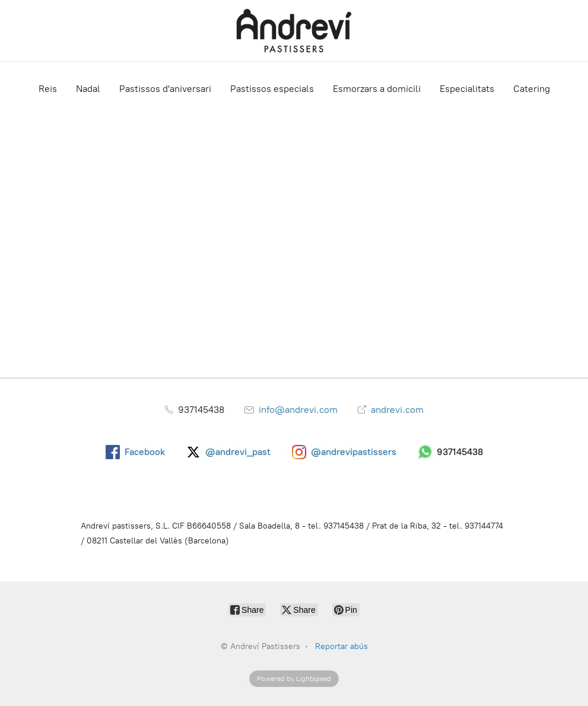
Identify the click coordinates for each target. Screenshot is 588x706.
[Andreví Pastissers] (294, 31)
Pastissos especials (272, 89)
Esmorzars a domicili (377, 89)
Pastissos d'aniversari (165, 89)
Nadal (88, 89)
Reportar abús (341, 646)
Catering (532, 89)
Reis (48, 89)
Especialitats (467, 89)
